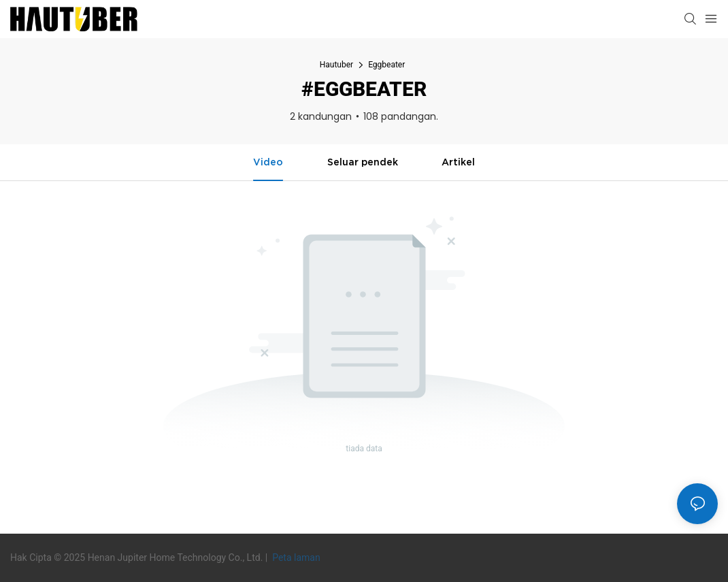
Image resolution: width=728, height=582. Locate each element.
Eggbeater (386, 65)
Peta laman (295, 557)
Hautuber (336, 65)
